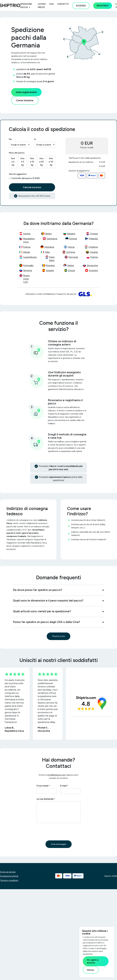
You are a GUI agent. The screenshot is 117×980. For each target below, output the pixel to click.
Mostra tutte (58, 636)
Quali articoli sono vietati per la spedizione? (58, 611)
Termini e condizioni (9, 880)
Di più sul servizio (8, 872)
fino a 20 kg (42, 162)
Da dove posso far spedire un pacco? (58, 590)
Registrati (103, 6)
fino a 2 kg (13, 162)
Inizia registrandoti (26, 92)
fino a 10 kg (32, 162)
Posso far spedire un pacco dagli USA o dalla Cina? (58, 622)
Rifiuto (91, 970)
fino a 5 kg (22, 162)
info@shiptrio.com (57, 775)
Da (10, 139)
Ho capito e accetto (93, 961)
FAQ (51, 4)
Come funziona (25, 100)
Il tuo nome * (43, 786)
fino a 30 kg (51, 162)
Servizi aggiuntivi (18, 174)
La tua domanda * (46, 799)
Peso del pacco (17, 153)
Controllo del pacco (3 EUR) (26, 178)
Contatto (63, 4)
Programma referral (9, 876)
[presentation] (57, 832)
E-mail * (64, 786)
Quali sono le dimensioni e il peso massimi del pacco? (58, 600)
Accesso (81, 6)
